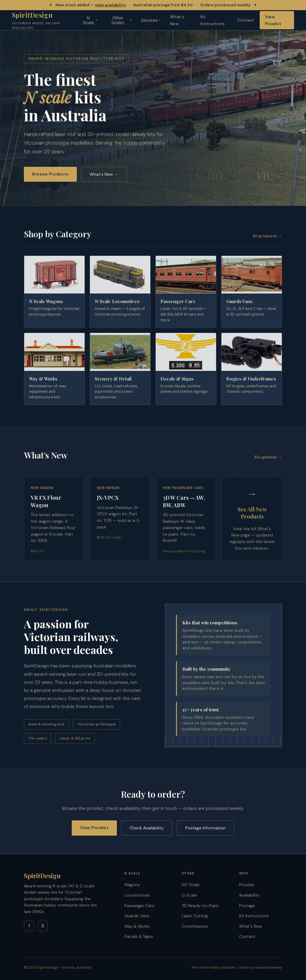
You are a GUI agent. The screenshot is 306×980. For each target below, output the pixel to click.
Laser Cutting (195, 916)
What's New (177, 20)
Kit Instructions (213, 20)
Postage (247, 906)
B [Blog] (43, 926)
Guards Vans (137, 916)
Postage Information (205, 828)
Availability (249, 895)
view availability (111, 5)
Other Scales (121, 20)
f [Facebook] (29, 926)
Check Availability (147, 828)
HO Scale (191, 885)
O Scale (189, 895)
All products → (267, 236)
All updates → (268, 457)
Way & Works (137, 926)
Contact (246, 20)
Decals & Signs (139, 937)
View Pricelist (273, 20)
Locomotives (137, 895)
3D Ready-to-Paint (200, 906)
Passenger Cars (139, 906)
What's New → (104, 174)
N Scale (90, 20)
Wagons (132, 885)
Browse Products (50, 174)
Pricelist (247, 885)
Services (151, 20)
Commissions (195, 926)
